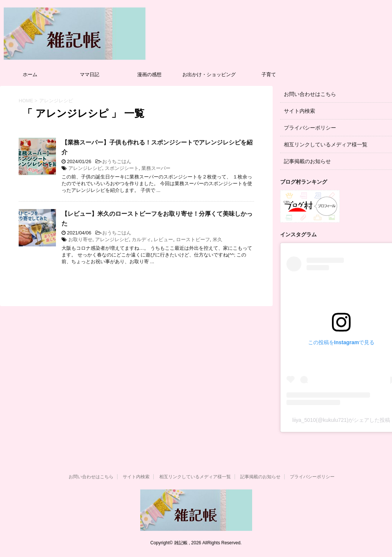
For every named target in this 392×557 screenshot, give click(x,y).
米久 (217, 239)
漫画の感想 (149, 74)
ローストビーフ (193, 239)
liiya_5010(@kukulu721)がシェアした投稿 (341, 420)
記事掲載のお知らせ (307, 161)
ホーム (30, 74)
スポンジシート (122, 168)
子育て (269, 74)
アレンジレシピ (85, 168)
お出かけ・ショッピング (209, 74)
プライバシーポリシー (310, 128)
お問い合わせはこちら (310, 94)
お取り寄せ (80, 239)
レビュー (163, 239)
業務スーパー (156, 168)
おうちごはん (117, 161)
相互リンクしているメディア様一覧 (326, 144)
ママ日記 (90, 74)
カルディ (141, 239)
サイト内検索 (300, 111)
